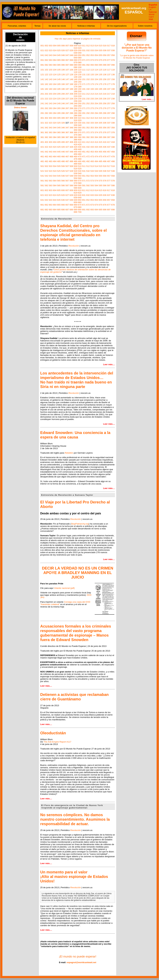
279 (75, 111)
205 (59, 94)
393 (92, 137)
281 (42, 113)
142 (46, 79)
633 (92, 195)
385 (59, 137)
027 (67, 50)
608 (71, 190)
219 (75, 96)
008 (71, 46)
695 (100, 210)
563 (50, 181)
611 (84, 190)
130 (80, 75)
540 (80, 173)
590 (80, 185)
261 (42, 108)
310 (80, 118)
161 (42, 84)
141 (42, 79)
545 (59, 176)
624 (55, 195)
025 (59, 50)
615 (100, 190)
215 (100, 94)
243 (50, 103)
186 (63, 89)
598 (113, 185)
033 (92, 50)
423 (50, 147)
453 (92, 152)
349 (75, 128)
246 (63, 103)
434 (96, 147)
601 (42, 190)
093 (92, 65)
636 (105, 195)
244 (55, 103)
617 (109, 190)
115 (100, 70)
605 (59, 190)
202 (46, 94)
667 (67, 205)
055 (100, 55)
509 (75, 166)
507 (67, 166)
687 (67, 210)
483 (50, 161)
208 (71, 94)
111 (84, 70)
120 (80, 72)
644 (55, 200)
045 (59, 55)
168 (71, 84)
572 (88, 181)
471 (84, 157)
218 (113, 94)
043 (50, 55)
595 (100, 185)
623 (50, 195)
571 (84, 181)
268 (71, 108)
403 (50, 142)
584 (55, 185)
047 (67, 55)
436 (105, 147)
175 (100, 84)
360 (80, 130)
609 (75, 190)
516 (105, 166)
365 (59, 132)
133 (92, 75)
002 (46, 46)
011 (84, 46)
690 (80, 210)
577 (109, 181)
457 (109, 152)
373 (92, 132)
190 (80, 89)
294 (96, 113)
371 (84, 132)
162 (46, 84)
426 (63, 147)
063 (50, 60)
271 (84, 108)
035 (100, 50)
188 (71, 89)
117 (109, 70)
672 (88, 205)
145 (59, 79)
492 (88, 161)
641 (42, 200)
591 (84, 185)
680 (80, 207)
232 (88, 99)
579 (75, 183)
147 (67, 79)
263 (50, 108)
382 (46, 137)
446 (63, 152)
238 (113, 99)
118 (113, 70)
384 (55, 137)
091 (84, 65)
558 (113, 176)
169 (75, 84)
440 (80, 149)
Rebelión (69, 453)
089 (75, 65)
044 (55, 55)
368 (71, 132)
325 (59, 123)
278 (113, 108)
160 (80, 82)
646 (63, 200)
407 (67, 142)
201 (42, 94)
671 (84, 205)
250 (80, 103)
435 (100, 147)
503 (50, 166)
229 (75, 99)
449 (75, 152)
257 (109, 103)
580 (80, 183)
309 (75, 118)
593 (92, 185)
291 (84, 113)
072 (88, 60)
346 (63, 128)
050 (80, 55)
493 (92, 161)
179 (75, 87)
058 (113, 55)
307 (67, 118)
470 (80, 157)
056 (105, 55)
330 (80, 123)
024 (55, 50)
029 (75, 50)
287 (67, 113)
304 (55, 118)
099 (75, 67)
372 (88, 132)
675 (100, 205)
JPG (42, 597)
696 (105, 210)
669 (75, 205)
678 (113, 205)
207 (67, 94)
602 (46, 190)
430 (80, 147)
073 (92, 60)
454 (96, 152)
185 (59, 89)
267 (67, 108)
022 (46, 50)
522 (46, 171)
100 (80, 67)
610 (80, 190)
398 (113, 137)
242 (46, 103)
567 (67, 181)
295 (100, 113)
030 (80, 50)
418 (113, 142)
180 (80, 87)
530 (80, 171)
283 (50, 113)
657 (109, 200)
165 (59, 84)
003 (50, 46)
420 (80, 144)
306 (63, 118)
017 (109, 46)
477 (109, 157)
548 (71, 176)
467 (67, 157)
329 (75, 123)
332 (88, 123)
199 (75, 91)
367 (67, 132)
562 (46, 181)
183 (50, 89)
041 (42, 55)
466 (63, 157)
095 (100, 65)
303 (50, 118)
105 (59, 70)
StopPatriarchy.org (80, 524)
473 (92, 157)
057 (109, 55)
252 (88, 103)
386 (63, 137)
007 (67, 46)
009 (75, 46)
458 (113, 152)
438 (113, 147)
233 (92, 99)
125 (59, 75)
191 (84, 89)
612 (88, 190)
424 (55, 147)
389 (75, 137)
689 (75, 210)
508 (71, 166)
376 (105, 132)
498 (113, 161)
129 (75, 75)
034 (96, 50)
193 (92, 89)
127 (67, 75)
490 (80, 161)
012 (88, 46)
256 (105, 103)
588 (71, 185)
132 (88, 75)
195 (100, 89)
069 (75, 60)
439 (75, 149)
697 (109, 210)
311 (84, 118)
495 (100, 161)
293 (92, 113)
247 (67, 103)
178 (113, 84)
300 (80, 116)
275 (100, 108)
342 (46, 128)
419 (75, 144)
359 (75, 130)
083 (50, 65)
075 (100, 60)
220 (80, 96)
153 (92, 79)
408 (71, 142)
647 (67, 200)
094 (96, 65)
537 (109, 171)
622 (46, 195)
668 (71, 205)
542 (46, 176)
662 (46, 205)
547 (67, 176)
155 (100, 79)
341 (42, 128)
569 (75, 181)
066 (63, 60)
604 (55, 190)
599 (75, 188)
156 (105, 79)
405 (59, 142)
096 (105, 65)
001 (42, 46)
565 (59, 181)
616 (105, 190)
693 (92, 210)
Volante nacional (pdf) (64, 588)
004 (55, 46)
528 (71, 171)
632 (88, 195)
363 (50, 132)
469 (75, 157)
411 (84, 142)
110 (80, 70)
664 (55, 205)
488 (71, 161)
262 (46, 108)
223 (50, 99)
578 (113, 181)
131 (84, 75)
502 (46, 166)
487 (67, 161)
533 (92, 171)
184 (55, 89)
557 (109, 176)
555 (100, 176)
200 (80, 91)
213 (92, 94)
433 (92, 147)
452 (88, 152)
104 (55, 70)
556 (105, 176)
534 (96, 171)
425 (59, 147)
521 (42, 171)
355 (100, 128)
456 (105, 152)
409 (75, 142)
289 (75, 113)
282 (46, 113)
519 (75, 169)
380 (80, 135)
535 (100, 171)
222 (46, 99)
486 (63, 161)
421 (42, 147)
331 (84, 123)
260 (80, 106)
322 (46, 123)
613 (92, 190)
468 (71, 157)
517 (109, 166)
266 (63, 108)
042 (46, 55)
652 (88, 200)
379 (75, 135)
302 (46, 118)
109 (75, 70)
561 (42, 181)
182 (46, 89)
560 (80, 178)
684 (55, 210)
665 (59, 205)
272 (88, 108)
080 (80, 62)
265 (59, 108)
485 (59, 161)
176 (105, 84)
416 (105, 142)
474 (96, 157)
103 (50, 70)
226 (63, 99)
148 (71, 79)
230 (80, 99)
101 (42, 70)
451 (84, 152)
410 (80, 142)
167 (67, 84)
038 (113, 50)
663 (50, 205)
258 (113, 103)
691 (84, 210)
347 (67, 128)
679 (75, 207)
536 (105, 171)
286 (63, 113)
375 (100, 132)
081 (42, 65)
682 (46, 210)
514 (96, 166)
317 (109, 118)
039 (75, 53)
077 (109, 60)
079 (75, 62)
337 (109, 123)
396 (105, 137)
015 (100, 46)
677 (109, 205)
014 (96, 46)
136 (105, 75)
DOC (89, 595)
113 (92, 70)
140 (80, 77)
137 (109, 75)
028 (71, 50)
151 (84, 79)
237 (109, 99)
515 (100, 166)
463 (50, 157)
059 (75, 58)
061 (42, 60)
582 (46, 185)
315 (100, 118)
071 (84, 60)
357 (109, 128)
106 (63, 70)
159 (75, 82)
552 (88, 176)
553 (92, 176)
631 (84, 195)
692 (88, 210)
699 (75, 212)
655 (100, 200)
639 (75, 198)
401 (42, 142)
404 (55, 142)
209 (75, 94)
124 (55, 75)
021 (42, 50)
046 (63, 55)
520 (80, 169)
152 (88, 79)
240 (80, 101)
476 (105, 157)
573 (92, 181)
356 (105, 128)
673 (92, 205)
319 (75, 120)
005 (59, 46)
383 (50, 137)
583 (50, 185)
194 (96, 89)
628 (71, 195)
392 (88, 137)
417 (109, 142)
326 (63, 123)
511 (84, 166)
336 (105, 123)
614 (96, 190)
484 (55, 161)
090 (80, 65)
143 (50, 79)
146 (63, 79)
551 (84, 176)
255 (100, 103)
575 (100, 181)
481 (42, 161)
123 (50, 75)
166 (63, 84)
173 (92, 84)
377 (109, 132)
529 (75, 171)
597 (109, 185)
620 (80, 193)
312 (88, 118)
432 (88, 147)
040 (80, 53)
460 (80, 154)
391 (84, 137)
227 (67, 99)
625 (59, 195)
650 (80, 200)
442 (46, 152)
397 (109, 137)
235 (100, 99)
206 (63, 94)
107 (67, 70)
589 (75, 185)
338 (113, 123)
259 (75, 106)
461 (42, 157)
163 (50, 84)
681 (42, 210)
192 (88, 89)
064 (55, 60)
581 (42, 185)
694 (96, 210)
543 (50, 176)
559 (75, 178)
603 (50, 190)
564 (55, 181)
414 (96, 142)
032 (88, 50)
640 (80, 198)
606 (63, 190)
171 (84, 84)
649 (75, 200)
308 (71, 118)
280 (80, 111)
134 (96, 75)
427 (67, 147)
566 (63, 181)
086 (63, 65)
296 (105, 113)
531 (84, 171)
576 (105, 181)
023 (50, 50)
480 (80, 159)
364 (55, 132)
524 (55, 171)
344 (55, 128)
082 (46, 65)
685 (59, 210)
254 (96, 103)
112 (88, 70)
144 (55, 79)
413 (92, 142)
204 (55, 94)
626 (63, 195)
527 (67, 171)
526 (63, 171)
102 (46, 70)
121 (42, 75)
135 (100, 75)
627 (67, 195)
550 (80, 176)
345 (59, 128)
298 (113, 113)
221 (42, 99)
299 (75, 116)
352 (88, 128)
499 (75, 164)
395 (100, 137)
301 (42, 118)
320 (80, 120)
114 (96, 70)
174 (96, 84)
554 (96, 176)
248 (71, 103)
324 (55, 123)
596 (105, 185)
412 (88, 142)
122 (46, 75)
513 (92, 166)
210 (80, 94)
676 (105, 205)
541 (42, 176)
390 (80, 137)
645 (59, 200)
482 (46, 161)
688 (71, 210)
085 (59, 65)
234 (96, 99)
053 (92, 55)
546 (63, 176)
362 (46, 132)
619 (75, 193)
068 (71, 60)
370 (80, 132)
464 (55, 157)
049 (75, 55)
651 (84, 200)
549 (75, 176)
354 (96, 128)
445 (59, 152)
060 (80, 58)
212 (88, 94)
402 (46, 142)
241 (42, 103)
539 (75, 173)
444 (55, 152)
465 (59, 157)
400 (80, 140)
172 (88, 84)
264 (55, 108)
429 (75, 147)
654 (96, 200)
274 (96, 108)
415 (100, 142)
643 (50, 200)
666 (63, 205)
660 (80, 202)
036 (105, 50)
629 (75, 195)
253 (92, 103)
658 (113, 200)
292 (88, 113)
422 (46, 147)
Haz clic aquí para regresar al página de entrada (77, 39)
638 (113, 195)
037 (109, 50)
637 (109, 195)
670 (80, 205)
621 (42, 195)
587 (67, 185)
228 (71, 99)
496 (105, 161)
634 (96, 195)
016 (105, 46)
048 (71, 55)
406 (63, 142)
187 (67, 89)
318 (113, 118)
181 (42, 89)
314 (96, 118)
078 (113, 60)
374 (96, 132)
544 (55, 176)
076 (105, 60)
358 (113, 128)
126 (63, 75)
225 (59, 99)
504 (55, 166)
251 (84, 103)
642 (46, 200)
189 (75, 89)
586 (63, 185)
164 (55, 84)
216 (105, 94)
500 (80, 164)
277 (109, 108)
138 (113, 75)
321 (42, 123)
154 (96, 79)
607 (67, 190)
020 (80, 48)
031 (84, 50)
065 (59, 60)
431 (84, 147)
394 (96, 137)
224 (55, 99)
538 (113, 171)
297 (109, 113)
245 (59, 103)
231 (84, 99)
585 (59, 185)
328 (71, 123)
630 (80, 195)
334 (96, 123)
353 (92, 128)
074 (96, 60)
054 (96, 55)
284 (55, 113)
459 (75, 154)
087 (67, 65)
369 (75, 132)
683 (50, 210)
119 (75, 72)
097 (109, 65)
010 (80, 46)
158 (113, 79)
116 (105, 70)
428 (71, 147)
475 (100, 157)
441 (42, 152)
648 (71, 200)
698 (113, 210)
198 (113, 89)
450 (80, 152)
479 (75, 159)
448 (71, 152)
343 (50, 128)
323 (50, 123)
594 (96, 185)
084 (55, 65)
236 (105, 99)
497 (109, 161)
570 (80, 181)
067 (67, 60)
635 (100, 195)
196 (105, 89)
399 (75, 140)
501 (42, 166)
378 (113, 132)
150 (80, 79)
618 (113, 190)
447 (67, 152)
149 (75, 79)
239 (75, 101)
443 (50, 152)
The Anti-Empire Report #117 (57, 742)
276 (105, 108)
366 (63, 132)
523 (50, 171)
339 (75, 125)
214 (96, 94)
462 (46, 157)
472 (88, 157)
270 (80, 108)
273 (92, 108)
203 (50, 94)
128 (71, 75)
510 (80, 166)
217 (109, 94)
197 (109, 89)
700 (80, 212)
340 (80, 125)
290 (80, 113)
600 (80, 188)
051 (84, 55)
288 (71, 113)
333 (92, 123)
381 (42, 137)
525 (59, 171)
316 (105, 118)
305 (59, 118)
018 (113, 46)
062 (46, 60)
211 (84, 94)
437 (109, 147)
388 (71, 137)
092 (88, 65)
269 (75, 108)
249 (75, 103)
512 (88, 166)
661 (42, 205)
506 (63, 166)
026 (63, 50)
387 (67, 137)
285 (59, 113)
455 (100, 152)
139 (75, 77)
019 (75, 48)
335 (100, 123)
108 (71, 70)
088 (71, 65)
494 (96, 161)
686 (63, 210)
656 (105, 200)
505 (59, 166)
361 (42, 132)
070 (80, 60)
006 (63, 46)
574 (96, 181)
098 (113, 65)
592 (88, 185)
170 (80, 84)
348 (71, 128)
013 (92, 46)
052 (88, 55)
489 (75, 161)
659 (75, 202)
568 (71, 181)
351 (84, 128)
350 (80, 128)
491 (84, 161)
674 (96, 205)
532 (88, 171)
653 (92, 200)
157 (109, 79)
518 (113, 166)
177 (109, 84)
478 (113, 157)
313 (92, 118)
